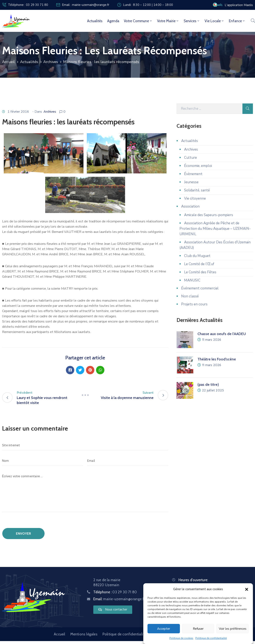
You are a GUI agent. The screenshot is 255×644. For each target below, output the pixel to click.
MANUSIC (192, 280)
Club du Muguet (197, 256)
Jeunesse (191, 182)
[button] (247, 589)
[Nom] (43, 461)
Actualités (95, 21)
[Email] (128, 461)
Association (190, 206)
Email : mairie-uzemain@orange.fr (86, 5)
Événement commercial (200, 288)
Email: (119, 599)
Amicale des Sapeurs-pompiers (209, 215)
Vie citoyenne (195, 198)
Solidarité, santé (197, 190)
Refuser (198, 629)
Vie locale (214, 21)
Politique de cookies (181, 638)
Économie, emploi (198, 166)
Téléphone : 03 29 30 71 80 (28, 5)
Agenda (113, 21)
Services (192, 21)
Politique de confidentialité (211, 638)
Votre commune (138, 21)
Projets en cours (194, 304)
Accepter (164, 629)
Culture (190, 158)
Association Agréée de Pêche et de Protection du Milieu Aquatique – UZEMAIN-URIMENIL (215, 229)
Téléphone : (115, 592)
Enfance (237, 21)
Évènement (193, 174)
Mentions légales (84, 634)
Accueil (8, 62)
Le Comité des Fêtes (200, 272)
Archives (51, 62)
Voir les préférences (233, 629)
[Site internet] (85, 445)
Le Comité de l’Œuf (199, 264)
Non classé (190, 296)
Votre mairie (168, 21)
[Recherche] (210, 109)
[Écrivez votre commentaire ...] (85, 492)
